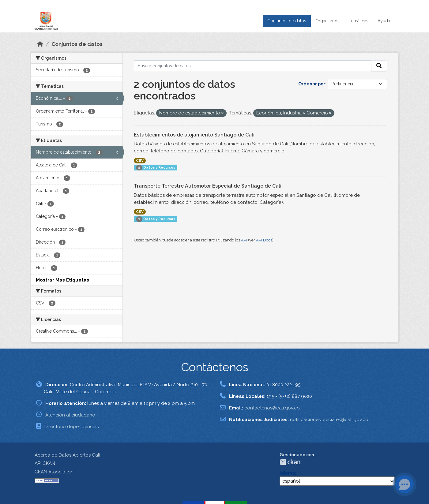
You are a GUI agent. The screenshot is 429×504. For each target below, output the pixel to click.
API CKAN (45, 463)
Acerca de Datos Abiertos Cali (67, 455)
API (244, 240)
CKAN (290, 462)
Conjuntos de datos (287, 21)
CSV (140, 161)
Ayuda (384, 21)
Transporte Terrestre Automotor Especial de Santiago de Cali (208, 186)
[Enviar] (379, 66)
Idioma (287, 473)
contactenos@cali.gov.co (272, 408)
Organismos (327, 21)
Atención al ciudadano (70, 415)
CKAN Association (54, 472)
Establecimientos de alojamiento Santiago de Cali (194, 135)
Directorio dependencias (71, 427)
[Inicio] (40, 44)
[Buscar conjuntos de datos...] (253, 66)
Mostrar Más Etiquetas (62, 280)
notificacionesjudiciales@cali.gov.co (329, 420)
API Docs (264, 240)
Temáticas (359, 21)
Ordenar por (312, 84)
